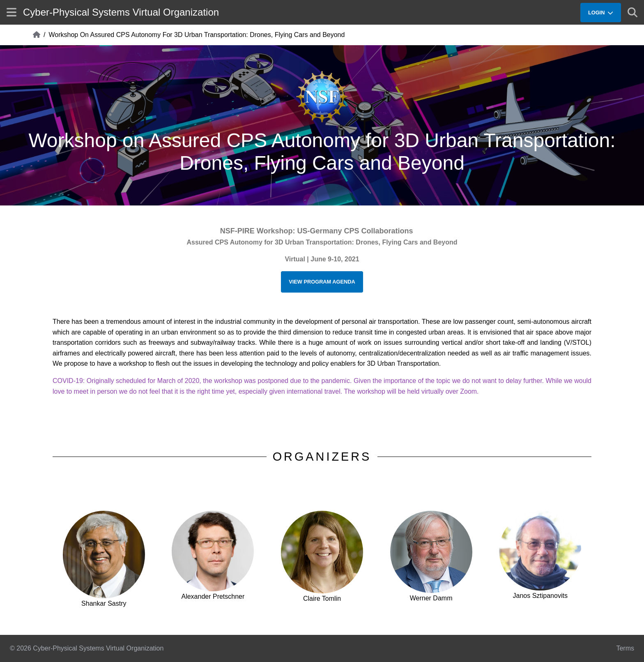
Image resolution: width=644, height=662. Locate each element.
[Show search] (632, 12)
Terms (625, 648)
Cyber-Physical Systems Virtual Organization (121, 12)
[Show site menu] (11, 12)
